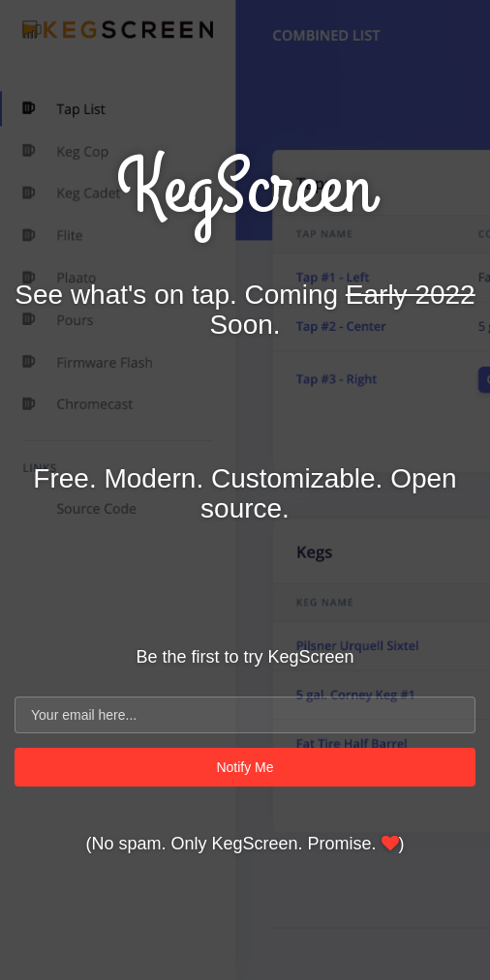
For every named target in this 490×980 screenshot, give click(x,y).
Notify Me (245, 767)
